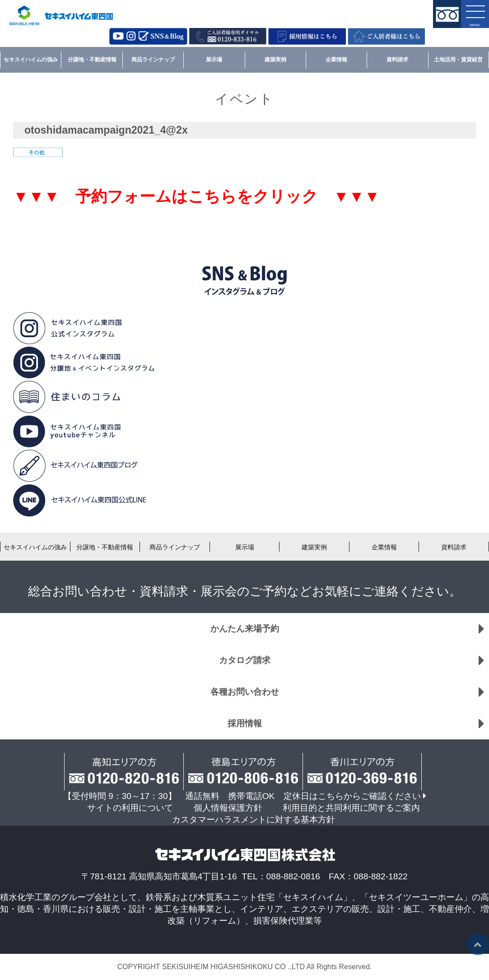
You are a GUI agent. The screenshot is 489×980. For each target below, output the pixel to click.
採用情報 (245, 723)
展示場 (214, 60)
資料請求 (397, 60)
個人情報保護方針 (228, 808)
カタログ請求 (245, 660)
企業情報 (336, 60)
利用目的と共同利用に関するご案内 (351, 808)
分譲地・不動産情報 (92, 60)
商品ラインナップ (153, 60)
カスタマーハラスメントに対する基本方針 (254, 820)
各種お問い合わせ (245, 692)
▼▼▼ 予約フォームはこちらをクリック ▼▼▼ (196, 196)
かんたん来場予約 (245, 629)
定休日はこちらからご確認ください (352, 796)
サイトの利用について (130, 808)
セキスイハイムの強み (31, 60)
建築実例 (275, 60)
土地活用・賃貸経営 (458, 60)
